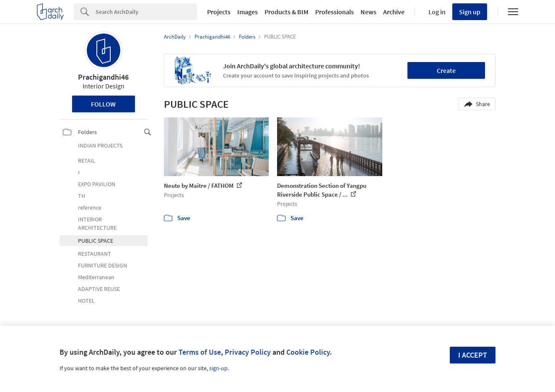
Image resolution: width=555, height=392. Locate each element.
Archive (394, 12)
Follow (103, 104)
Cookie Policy (308, 352)
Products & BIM (287, 12)
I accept (473, 355)
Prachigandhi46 (103, 77)
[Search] (146, 12)
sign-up (218, 368)
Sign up (470, 12)
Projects (219, 12)
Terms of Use (200, 352)
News (368, 12)
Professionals (335, 12)
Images (248, 12)
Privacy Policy (248, 352)
